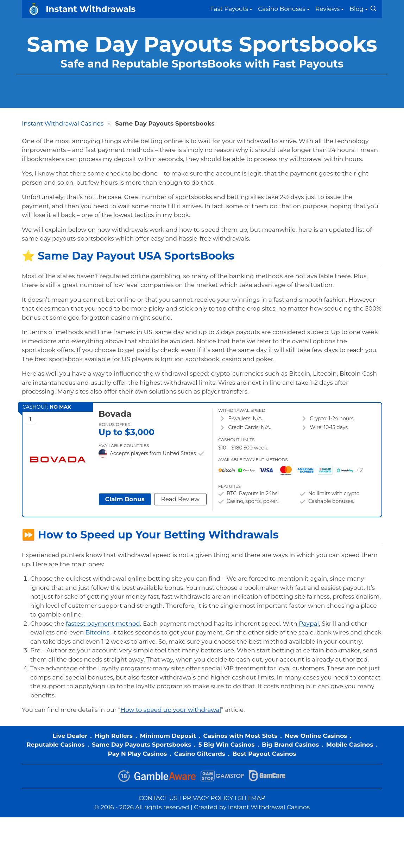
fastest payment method (103, 624)
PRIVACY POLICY (208, 798)
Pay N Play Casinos (137, 754)
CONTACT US (158, 798)
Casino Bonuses (282, 9)
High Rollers (114, 736)
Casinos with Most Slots (240, 736)
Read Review (180, 499)
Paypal (309, 624)
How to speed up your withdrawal (171, 710)
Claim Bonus (125, 499)
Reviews (327, 9)
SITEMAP (252, 798)
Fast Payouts (229, 9)
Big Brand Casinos (290, 745)
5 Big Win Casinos (227, 745)
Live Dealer (70, 736)
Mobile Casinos (350, 745)
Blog (356, 9)
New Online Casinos (316, 736)
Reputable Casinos (55, 745)
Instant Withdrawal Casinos (63, 123)
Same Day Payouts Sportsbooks (141, 745)
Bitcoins (97, 632)
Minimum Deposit (168, 736)
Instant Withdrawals (91, 9)
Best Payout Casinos (264, 754)
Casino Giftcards (200, 754)
